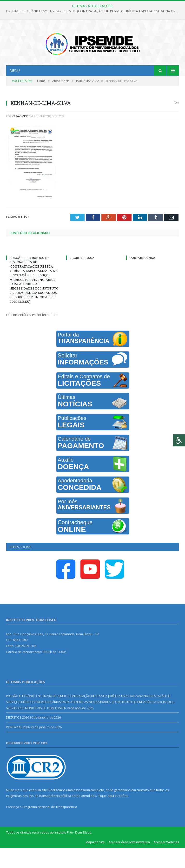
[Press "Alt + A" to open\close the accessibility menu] (179, 440)
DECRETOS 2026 (82, 277)
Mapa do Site (95, 862)
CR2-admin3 (20, 136)
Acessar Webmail (166, 862)
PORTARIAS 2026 (143, 277)
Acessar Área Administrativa (129, 862)
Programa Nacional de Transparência (50, 827)
